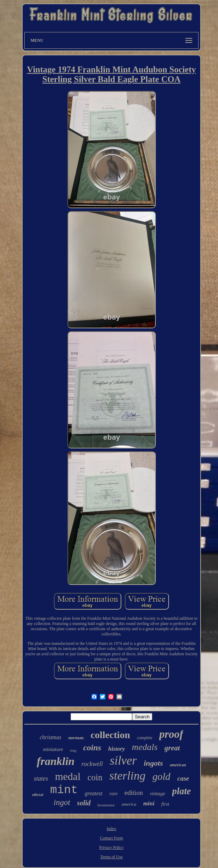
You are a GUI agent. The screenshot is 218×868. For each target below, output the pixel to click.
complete (145, 738)
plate (181, 791)
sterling (128, 776)
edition (134, 793)
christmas (50, 737)
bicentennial (106, 805)
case (183, 778)
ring (73, 750)
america (129, 804)
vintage (158, 793)
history (116, 749)
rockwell (92, 764)
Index (111, 829)
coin (95, 777)
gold (161, 776)
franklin (56, 761)
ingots (153, 763)
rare (114, 794)
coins (92, 748)
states (41, 779)
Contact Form (111, 838)
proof (171, 734)
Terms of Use (111, 857)
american (178, 765)
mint (64, 790)
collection (110, 735)
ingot (62, 802)
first (165, 804)
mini (149, 803)
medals (145, 747)
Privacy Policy (111, 847)
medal (68, 776)
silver (123, 761)
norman (76, 738)
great (172, 748)
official (38, 795)
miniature (53, 749)
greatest (94, 793)
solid (84, 803)
